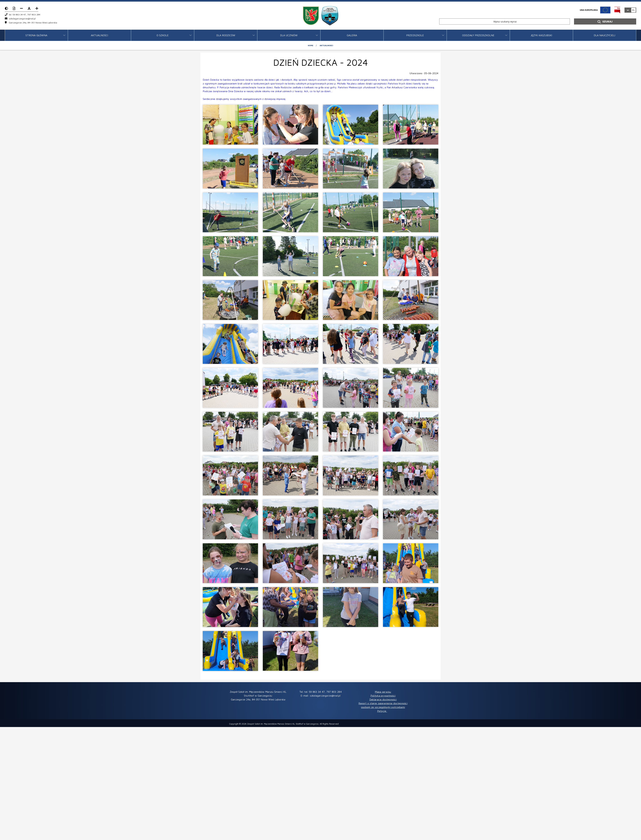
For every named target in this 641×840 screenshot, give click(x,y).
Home (311, 45)
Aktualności (99, 35)
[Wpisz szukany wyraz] (505, 21)
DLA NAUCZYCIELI (604, 35)
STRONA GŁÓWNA (36, 35)
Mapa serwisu (383, 692)
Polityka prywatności (383, 696)
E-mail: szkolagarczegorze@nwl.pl (320, 696)
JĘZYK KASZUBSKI (541, 35)
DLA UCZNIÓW (289, 35)
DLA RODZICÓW (226, 35)
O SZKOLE (163, 35)
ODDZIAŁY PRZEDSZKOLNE (478, 35)
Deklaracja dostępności (383, 699)
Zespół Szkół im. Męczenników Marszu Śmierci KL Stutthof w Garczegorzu (283, 724)
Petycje (382, 711)
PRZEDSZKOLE (415, 35)
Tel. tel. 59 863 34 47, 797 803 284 (320, 692)
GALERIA (352, 35)
